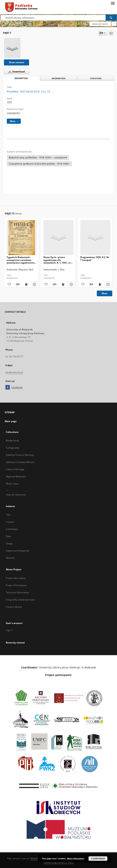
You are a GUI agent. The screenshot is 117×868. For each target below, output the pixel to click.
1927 (9, 102)
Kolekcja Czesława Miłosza (20, 462)
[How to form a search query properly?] (114, 24)
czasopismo (13, 113)
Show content (17, 62)
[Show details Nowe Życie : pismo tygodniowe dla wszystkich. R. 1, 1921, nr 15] (71, 284)
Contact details (14, 607)
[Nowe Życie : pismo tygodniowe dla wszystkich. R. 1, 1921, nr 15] (58, 238)
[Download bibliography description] (17, 284)
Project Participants (16, 585)
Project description (16, 578)
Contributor (12, 529)
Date (8, 536)
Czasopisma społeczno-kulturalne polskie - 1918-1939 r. (39, 164)
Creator (10, 522)
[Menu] (113, 3)
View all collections (16, 495)
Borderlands (12, 441)
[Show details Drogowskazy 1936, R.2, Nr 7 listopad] (108, 284)
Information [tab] (58, 78)
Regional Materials (16, 476)
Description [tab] (21, 78)
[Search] (111, 18)
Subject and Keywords (18, 551)
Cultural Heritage (15, 469)
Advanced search (100, 24)
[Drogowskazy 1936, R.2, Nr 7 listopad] (95, 238)
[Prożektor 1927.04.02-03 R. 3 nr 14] (12, 48)
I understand (98, 859)
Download (16, 72)
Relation (10, 558)
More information (76, 859)
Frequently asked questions (20, 600)
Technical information (18, 592)
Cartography (13, 448)
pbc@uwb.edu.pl (14, 372)
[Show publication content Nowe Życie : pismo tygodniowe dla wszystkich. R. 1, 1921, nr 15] (63, 284)
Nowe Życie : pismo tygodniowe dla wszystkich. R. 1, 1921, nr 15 (57, 260)
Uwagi (9, 543)
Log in (9, 630)
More (105, 293)
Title (8, 515)
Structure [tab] (96, 78)
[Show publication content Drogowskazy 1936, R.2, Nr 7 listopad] (100, 284)
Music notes (12, 484)
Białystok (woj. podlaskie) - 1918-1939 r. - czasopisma (38, 157)
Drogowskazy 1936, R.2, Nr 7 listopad (95, 259)
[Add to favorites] (111, 33)
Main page (11, 421)
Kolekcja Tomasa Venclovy (20, 455)
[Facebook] (8, 387)
